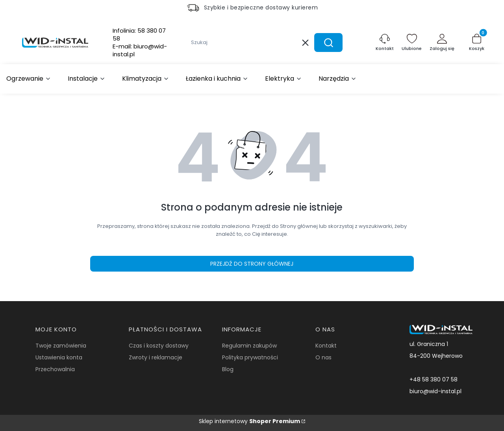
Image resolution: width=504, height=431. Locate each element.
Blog (228, 369)
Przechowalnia (55, 369)
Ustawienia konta (59, 357)
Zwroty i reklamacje (156, 357)
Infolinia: (139, 35)
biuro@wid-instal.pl (435, 391)
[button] (328, 43)
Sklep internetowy (249, 421)
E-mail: (140, 50)
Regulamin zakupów (249, 346)
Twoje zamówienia (61, 346)
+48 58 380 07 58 (434, 379)
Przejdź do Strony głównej (252, 264)
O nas (323, 357)
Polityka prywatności (250, 357)
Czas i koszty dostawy (159, 346)
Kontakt (326, 346)
